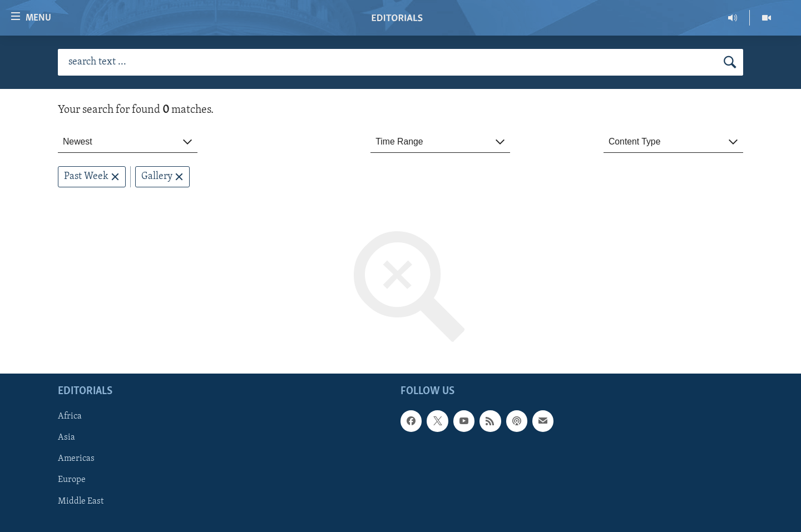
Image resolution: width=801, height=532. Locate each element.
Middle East (81, 501)
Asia (66, 438)
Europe (72, 480)
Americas (76, 459)
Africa (70, 417)
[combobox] (128, 142)
